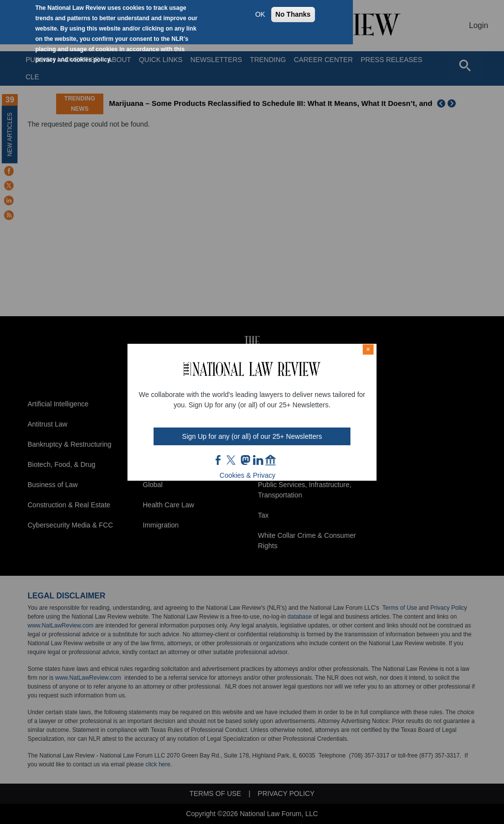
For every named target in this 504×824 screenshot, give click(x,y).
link (258, 460)
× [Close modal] (368, 349)
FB (219, 460)
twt (232, 460)
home (271, 460)
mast (245, 460)
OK (260, 14)
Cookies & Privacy (248, 475)
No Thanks (293, 14)
